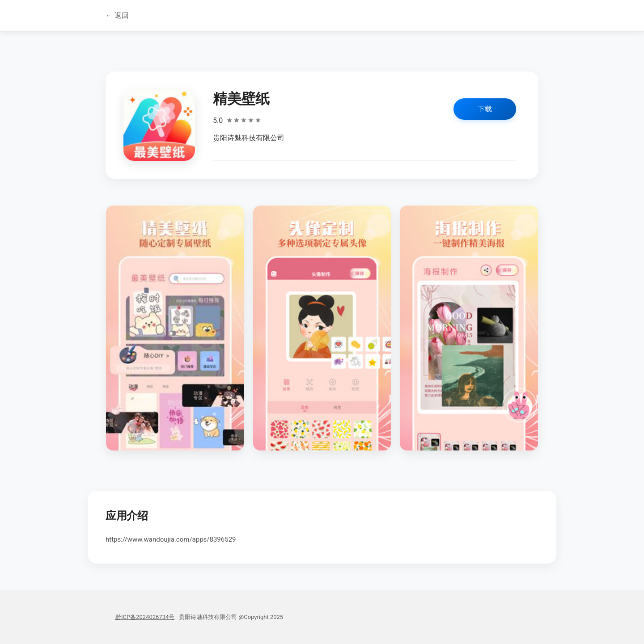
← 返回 (117, 15)
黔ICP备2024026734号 (145, 617)
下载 (485, 109)
